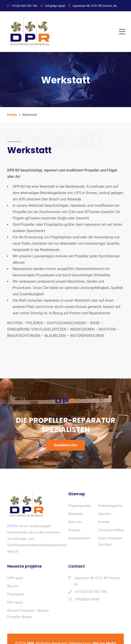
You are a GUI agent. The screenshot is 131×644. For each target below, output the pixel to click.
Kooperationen (79, 538)
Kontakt (104, 522)
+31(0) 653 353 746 (22, 6)
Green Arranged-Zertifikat (110, 541)
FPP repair (15, 602)
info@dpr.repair (53, 6)
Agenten (104, 514)
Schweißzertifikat (111, 530)
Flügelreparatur (80, 506)
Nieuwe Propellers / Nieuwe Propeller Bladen (28, 614)
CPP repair (15, 578)
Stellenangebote (110, 506)
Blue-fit (13, 586)
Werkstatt (75, 514)
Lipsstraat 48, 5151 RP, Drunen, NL (93, 6)
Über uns (75, 522)
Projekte (74, 530)
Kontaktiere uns (65, 445)
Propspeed (15, 594)
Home (12, 115)
